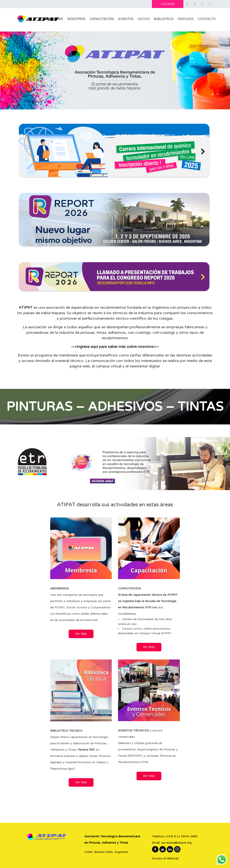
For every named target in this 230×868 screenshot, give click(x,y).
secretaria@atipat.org (176, 843)
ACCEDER (168, 4)
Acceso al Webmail (165, 858)
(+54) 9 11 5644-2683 (182, 836)
